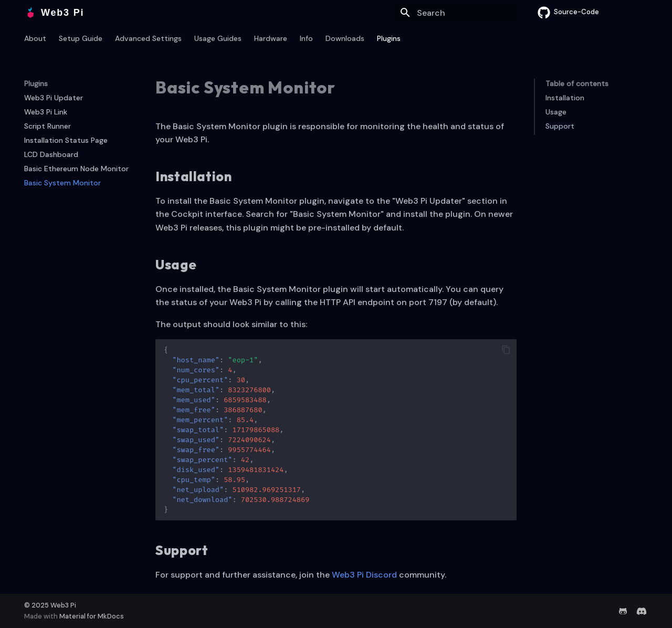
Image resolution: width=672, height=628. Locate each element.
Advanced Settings (148, 38)
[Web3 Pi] (30, 13)
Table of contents (577, 83)
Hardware (271, 38)
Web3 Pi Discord (364, 575)
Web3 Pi (63, 605)
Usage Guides (218, 38)
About (35, 38)
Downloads (345, 38)
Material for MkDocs (92, 616)
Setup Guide (81, 38)
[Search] (455, 13)
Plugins (389, 38)
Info (306, 38)
